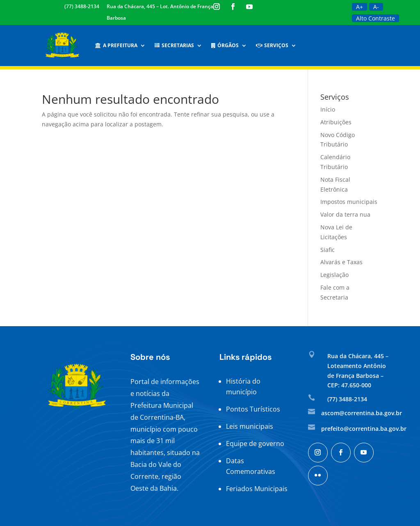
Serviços (272, 45)
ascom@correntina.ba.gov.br (362, 413)
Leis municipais (250, 426)
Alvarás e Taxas (341, 262)
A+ (360, 7)
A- (376, 7)
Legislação (334, 275)
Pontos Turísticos (253, 409)
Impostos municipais (349, 202)
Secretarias (174, 45)
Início (328, 109)
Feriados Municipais (257, 489)
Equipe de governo (255, 444)
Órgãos (225, 45)
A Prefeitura (116, 45)
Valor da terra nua (345, 214)
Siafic (328, 250)
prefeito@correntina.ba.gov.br (364, 429)
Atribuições (336, 122)
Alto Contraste (375, 18)
